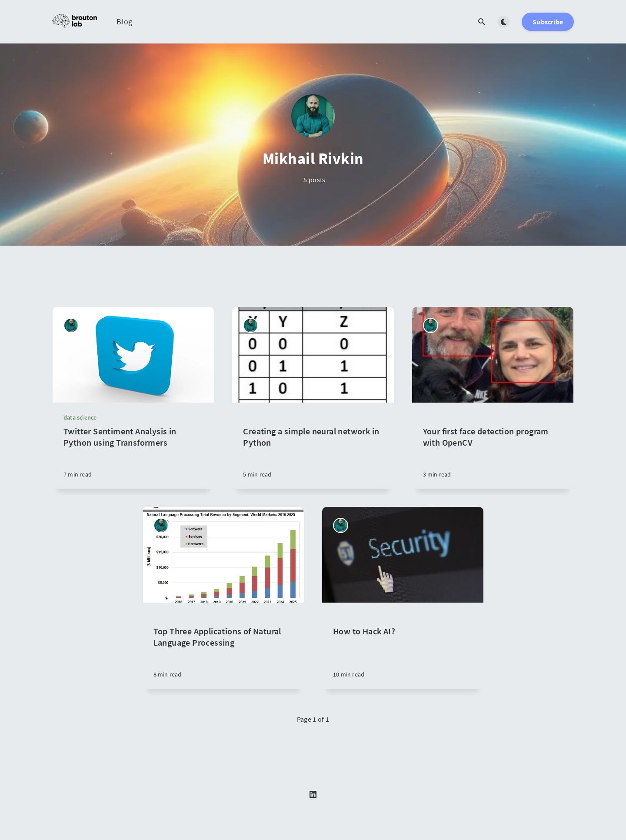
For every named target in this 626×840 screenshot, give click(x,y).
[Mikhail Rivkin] (71, 325)
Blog (124, 22)
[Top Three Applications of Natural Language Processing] (223, 646)
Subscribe (548, 22)
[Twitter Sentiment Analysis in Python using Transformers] (133, 457)
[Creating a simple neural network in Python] (313, 446)
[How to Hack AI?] (403, 646)
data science (80, 417)
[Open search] (482, 22)
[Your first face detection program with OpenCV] (493, 446)
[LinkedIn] (313, 795)
